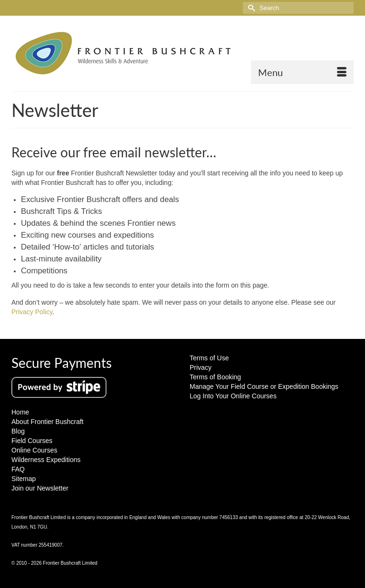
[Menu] (302, 72)
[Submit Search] (250, 8)
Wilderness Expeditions (46, 460)
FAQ (18, 469)
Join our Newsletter (40, 488)
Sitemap (24, 479)
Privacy (201, 367)
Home (20, 412)
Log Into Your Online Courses (233, 396)
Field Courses (32, 441)
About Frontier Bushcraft (48, 422)
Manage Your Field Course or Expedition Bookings (264, 386)
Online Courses (34, 450)
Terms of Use (209, 358)
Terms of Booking (215, 377)
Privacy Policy (32, 312)
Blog (18, 431)
